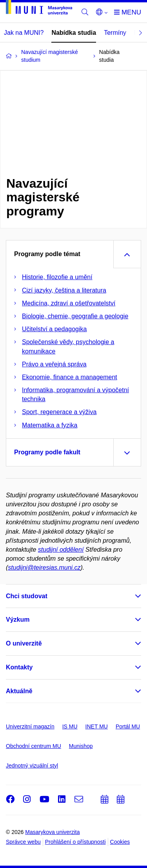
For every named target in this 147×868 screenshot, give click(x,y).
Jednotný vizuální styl (32, 766)
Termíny (115, 33)
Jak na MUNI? (24, 33)
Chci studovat (27, 596)
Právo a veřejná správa (54, 364)
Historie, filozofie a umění (57, 277)
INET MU (97, 726)
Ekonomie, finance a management (70, 377)
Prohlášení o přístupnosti (75, 842)
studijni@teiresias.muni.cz (44, 568)
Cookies (120, 842)
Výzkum (18, 620)
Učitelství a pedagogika (54, 329)
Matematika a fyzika (50, 425)
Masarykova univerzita (52, 832)
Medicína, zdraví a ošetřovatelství (69, 303)
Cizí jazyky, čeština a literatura (64, 290)
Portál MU (128, 726)
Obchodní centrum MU (34, 746)
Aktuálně (19, 691)
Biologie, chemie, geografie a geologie (75, 316)
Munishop (81, 746)
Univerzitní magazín (30, 726)
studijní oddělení (61, 550)
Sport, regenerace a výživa (59, 412)
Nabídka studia (74, 33)
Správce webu (23, 842)
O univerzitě (24, 643)
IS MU (70, 726)
